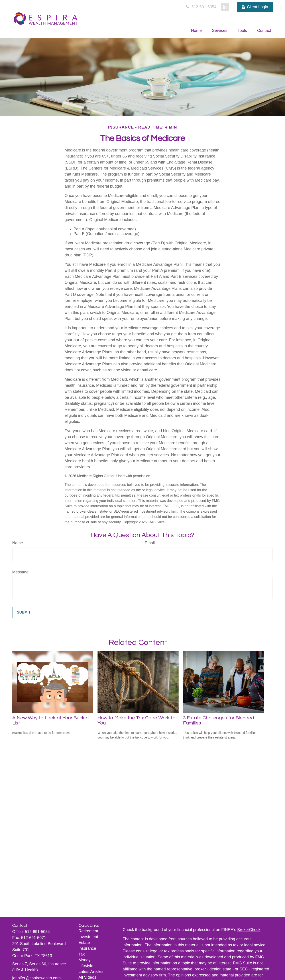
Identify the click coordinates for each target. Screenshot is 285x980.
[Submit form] (24, 612)
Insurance (87, 948)
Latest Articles (91, 972)
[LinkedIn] (225, 7)
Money (85, 960)
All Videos (88, 977)
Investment (88, 937)
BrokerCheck (249, 930)
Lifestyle (86, 966)
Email (150, 543)
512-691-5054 (201, 7)
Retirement (88, 931)
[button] (196, 31)
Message (20, 572)
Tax (82, 954)
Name (18, 543)
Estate (84, 943)
